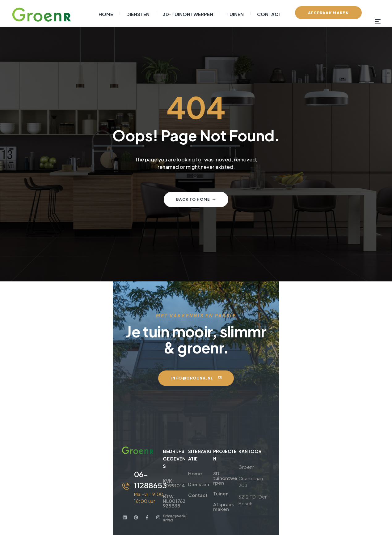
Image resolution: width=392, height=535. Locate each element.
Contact (179, 471)
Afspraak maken (251, 471)
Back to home (196, 199)
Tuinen (240, 461)
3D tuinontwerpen (254, 450)
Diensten (179, 461)
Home (176, 450)
